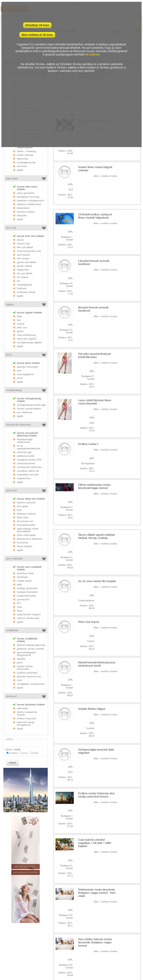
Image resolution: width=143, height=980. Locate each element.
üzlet (19, 680)
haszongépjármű (25, 374)
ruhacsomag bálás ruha (29, 251)
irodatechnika (24, 478)
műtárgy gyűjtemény (27, 588)
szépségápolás (25, 285)
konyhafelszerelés (26, 525)
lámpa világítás (25, 546)
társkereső (11, 696)
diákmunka (22, 159)
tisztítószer (23, 543)
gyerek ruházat (24, 266)
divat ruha (11, 228)
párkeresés (23, 708)
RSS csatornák (9, 957)
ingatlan (10, 304)
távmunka (22, 166)
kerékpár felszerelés (27, 592)
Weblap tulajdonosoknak (14, 962)
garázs (20, 331)
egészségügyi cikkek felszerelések (28, 530)
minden (13, 753)
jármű (9, 355)
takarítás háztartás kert (29, 676)
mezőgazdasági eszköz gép (31, 405)
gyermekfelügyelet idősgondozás (26, 654)
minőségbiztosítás (26, 162)
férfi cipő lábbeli (25, 247)
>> (126, 638)
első (59, 638)
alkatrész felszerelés (27, 367)
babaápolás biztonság (28, 197)
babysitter (22, 215)
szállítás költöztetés (27, 673)
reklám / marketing (26, 151)
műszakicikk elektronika (18, 425)
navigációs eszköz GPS (29, 460)
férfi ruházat (23, 259)
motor (20, 378)
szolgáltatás (12, 630)
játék (19, 585)
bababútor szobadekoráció (30, 201)
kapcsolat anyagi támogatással (26, 724)
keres (25, 753)
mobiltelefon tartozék (28, 475)
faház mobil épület (26, 535)
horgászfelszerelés (27, 596)
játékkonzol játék (26, 456)
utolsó (60, 645)
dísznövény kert (25, 521)
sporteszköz (23, 599)
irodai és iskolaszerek (28, 618)
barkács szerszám (26, 503)
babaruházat (23, 208)
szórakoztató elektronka (29, 467)
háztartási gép (24, 452)
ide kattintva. (93, 45)
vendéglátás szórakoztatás (31, 684)
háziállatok (22, 577)
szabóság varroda (26, 292)
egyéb (20, 170)
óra (18, 281)
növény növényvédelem (29, 409)
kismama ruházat (26, 212)
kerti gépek (23, 506)
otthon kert (11, 490)
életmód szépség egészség (31, 645)
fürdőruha (22, 288)
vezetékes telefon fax (28, 471)
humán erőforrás (25, 155)
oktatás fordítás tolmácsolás (25, 668)
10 (118, 638)
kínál (35, 753)
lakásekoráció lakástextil (30, 539)
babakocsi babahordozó (29, 204)
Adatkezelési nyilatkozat (14, 952)
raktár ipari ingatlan (27, 339)
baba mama (12, 178)
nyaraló (21, 324)
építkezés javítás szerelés (30, 649)
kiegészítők (23, 270)
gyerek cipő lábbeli (26, 262)
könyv (20, 611)
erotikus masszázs (27, 718)
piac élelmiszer (25, 412)
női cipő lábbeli (25, 273)
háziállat (21, 659)
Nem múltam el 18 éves (106, 25)
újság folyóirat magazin (29, 614)
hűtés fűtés (23, 517)
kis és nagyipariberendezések (29, 447)
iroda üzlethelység (26, 335)
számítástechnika (26, 463)
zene (19, 607)
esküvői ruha (23, 244)
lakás (20, 316)
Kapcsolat (7, 942)
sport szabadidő (14, 559)
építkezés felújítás (26, 514)
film (19, 603)
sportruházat (23, 255)
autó (19, 371)
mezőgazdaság (14, 390)
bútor (19, 510)
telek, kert (22, 328)
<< (68, 638)
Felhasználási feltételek (14, 947)
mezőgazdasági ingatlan (29, 342)
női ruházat (23, 277)
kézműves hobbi (25, 573)
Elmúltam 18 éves (36, 25)
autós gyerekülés (26, 193)
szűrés (12, 763)
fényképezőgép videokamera (25, 441)
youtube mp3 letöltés (60, 942)
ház (19, 320)
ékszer (20, 240)
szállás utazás (24, 581)
